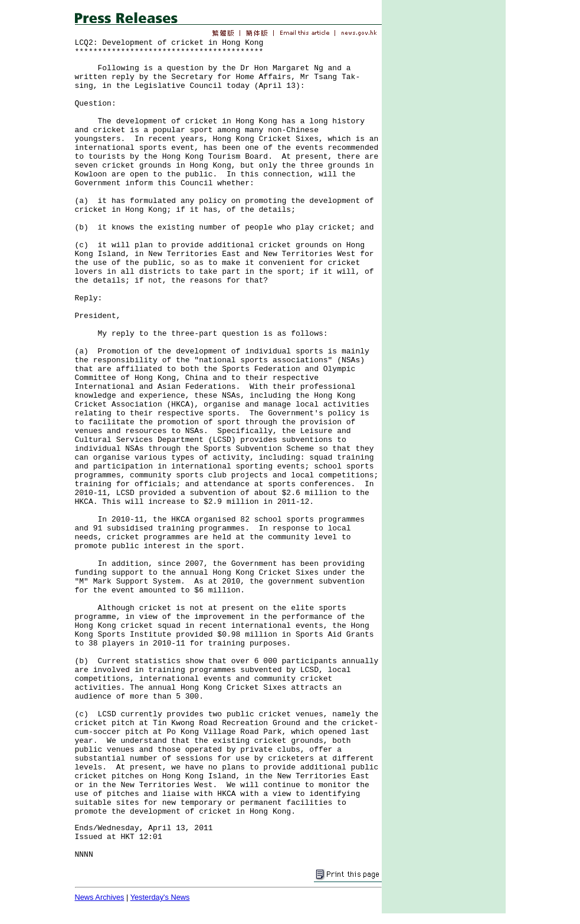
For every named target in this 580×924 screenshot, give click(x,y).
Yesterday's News (160, 897)
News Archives (100, 897)
